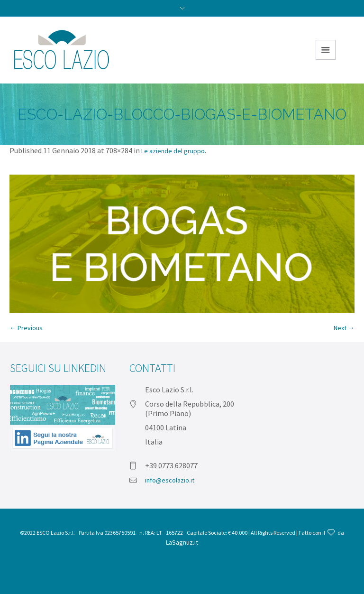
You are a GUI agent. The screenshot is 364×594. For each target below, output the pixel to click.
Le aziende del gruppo (173, 151)
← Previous (26, 328)
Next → (344, 328)
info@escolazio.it (170, 480)
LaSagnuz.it (182, 542)
